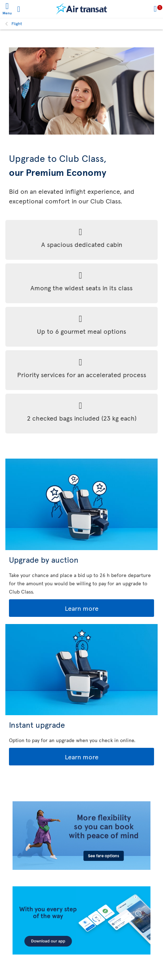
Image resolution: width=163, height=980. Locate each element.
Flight (17, 23)
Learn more (54, 608)
